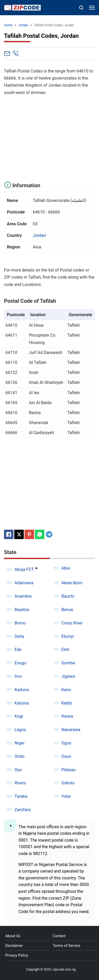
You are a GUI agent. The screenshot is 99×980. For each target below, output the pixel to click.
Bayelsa (22, 610)
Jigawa (68, 676)
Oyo (18, 770)
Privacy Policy (17, 955)
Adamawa (24, 583)
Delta (19, 636)
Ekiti (65, 650)
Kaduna (22, 690)
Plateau (69, 770)
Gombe (68, 663)
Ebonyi (68, 636)
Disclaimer (14, 946)
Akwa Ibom (72, 583)
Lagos (20, 730)
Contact (59, 936)
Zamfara (22, 810)
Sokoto (68, 783)
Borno (20, 623)
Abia (66, 568)
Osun (66, 756)
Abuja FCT (24, 570)
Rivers (20, 783)
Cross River (72, 623)
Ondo (20, 756)
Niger (20, 743)
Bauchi (68, 596)
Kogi (19, 716)
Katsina (22, 703)
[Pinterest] (29, 534)
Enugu (20, 663)
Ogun (67, 743)
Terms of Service (66, 946)
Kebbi (67, 703)
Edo (18, 650)
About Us (13, 936)
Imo (18, 676)
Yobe (66, 796)
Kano (66, 690)
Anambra (23, 596)
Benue (67, 610)
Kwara (67, 716)
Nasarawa (71, 730)
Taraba (21, 796)
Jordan (39, 235)
